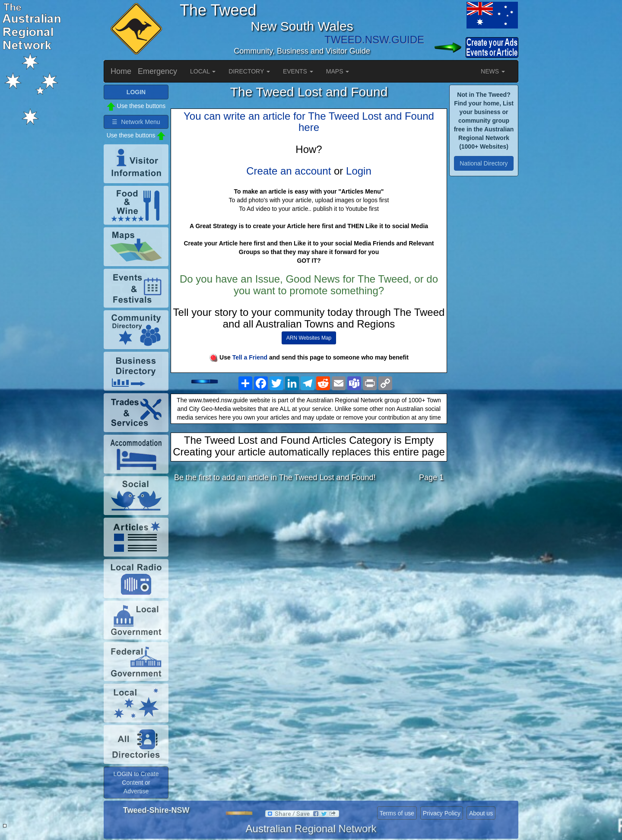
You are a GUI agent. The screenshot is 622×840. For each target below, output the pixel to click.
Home (121, 71)
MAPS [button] (338, 71)
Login (359, 171)
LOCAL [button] (203, 71)
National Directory (484, 163)
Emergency (157, 71)
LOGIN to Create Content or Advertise (136, 783)
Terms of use (397, 813)
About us (481, 813)
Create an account (289, 171)
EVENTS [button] (298, 71)
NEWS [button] (493, 71)
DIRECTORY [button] (249, 71)
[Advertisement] (309, 557)
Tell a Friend (250, 357)
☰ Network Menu (136, 122)
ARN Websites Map (309, 338)
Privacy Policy (442, 813)
